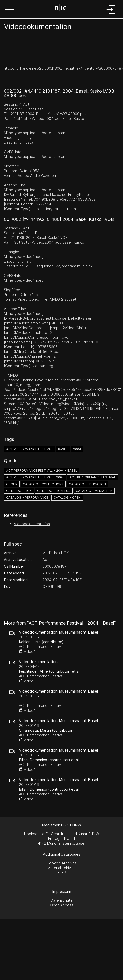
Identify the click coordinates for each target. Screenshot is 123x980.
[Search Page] (61, 9)
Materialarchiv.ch (61, 868)
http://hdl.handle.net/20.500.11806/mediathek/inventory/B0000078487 (63, 68)
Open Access (62, 905)
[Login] (111, 14)
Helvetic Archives (62, 863)
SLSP (62, 872)
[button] (10, 10)
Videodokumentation (32, 524)
